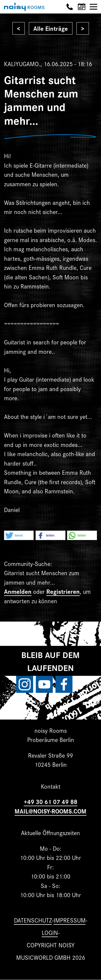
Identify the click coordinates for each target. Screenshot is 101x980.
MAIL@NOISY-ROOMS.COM (50, 811)
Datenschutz (33, 920)
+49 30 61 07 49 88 (50, 801)
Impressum (70, 920)
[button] (19, 536)
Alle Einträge (51, 28)
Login (50, 932)
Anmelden (18, 591)
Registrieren (63, 591)
